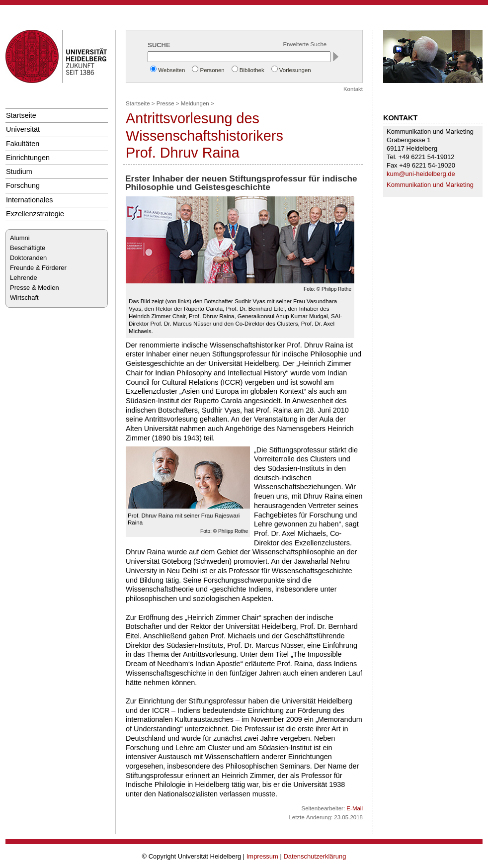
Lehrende (24, 278)
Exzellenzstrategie (35, 214)
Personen (212, 70)
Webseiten (171, 70)
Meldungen (195, 103)
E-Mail (355, 808)
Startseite (21, 115)
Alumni (20, 238)
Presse (165, 103)
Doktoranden (28, 258)
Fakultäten (23, 144)
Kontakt (353, 89)
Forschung (23, 185)
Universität (23, 129)
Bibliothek (252, 70)
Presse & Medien (35, 288)
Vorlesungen (295, 70)
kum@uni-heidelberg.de (421, 174)
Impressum (262, 856)
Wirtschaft (24, 298)
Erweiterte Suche (305, 44)
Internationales (30, 200)
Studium (19, 172)
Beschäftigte (28, 248)
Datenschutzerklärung (315, 856)
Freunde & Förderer (38, 268)
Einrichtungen (28, 158)
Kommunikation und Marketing (430, 185)
